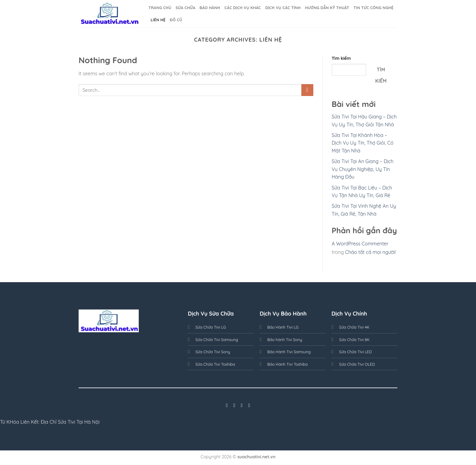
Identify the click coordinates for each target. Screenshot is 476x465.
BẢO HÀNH (210, 8)
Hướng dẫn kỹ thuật (327, 8)
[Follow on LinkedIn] (249, 405)
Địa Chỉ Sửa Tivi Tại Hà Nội (70, 422)
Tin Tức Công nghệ (373, 8)
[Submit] (307, 90)
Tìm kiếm (341, 58)
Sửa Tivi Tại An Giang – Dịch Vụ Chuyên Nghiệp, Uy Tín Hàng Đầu (363, 169)
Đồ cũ (176, 20)
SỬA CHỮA (185, 8)
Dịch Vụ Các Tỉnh (283, 8)
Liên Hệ (158, 20)
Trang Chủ (160, 8)
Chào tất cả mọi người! (371, 252)
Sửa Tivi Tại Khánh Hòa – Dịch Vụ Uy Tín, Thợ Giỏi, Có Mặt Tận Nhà (363, 143)
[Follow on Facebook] (227, 405)
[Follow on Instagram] (234, 405)
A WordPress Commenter (360, 244)
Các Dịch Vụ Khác (243, 8)
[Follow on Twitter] (242, 405)
